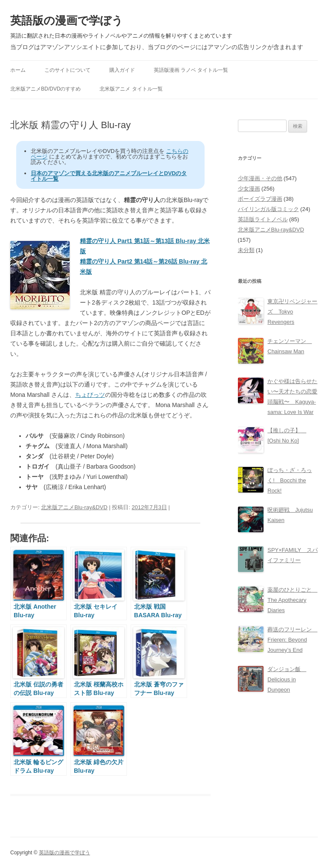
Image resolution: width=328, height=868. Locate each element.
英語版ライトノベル (263, 219)
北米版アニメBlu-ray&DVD (74, 507)
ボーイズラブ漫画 (260, 199)
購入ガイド (122, 70)
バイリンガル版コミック (268, 209)
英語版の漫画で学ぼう (67, 21)
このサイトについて (67, 70)
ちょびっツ (90, 395)
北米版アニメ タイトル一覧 (131, 89)
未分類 (246, 250)
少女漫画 (249, 189)
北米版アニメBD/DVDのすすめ (45, 89)
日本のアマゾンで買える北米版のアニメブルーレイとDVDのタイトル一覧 (109, 176)
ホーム (18, 70)
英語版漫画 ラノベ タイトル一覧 (191, 70)
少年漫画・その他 (260, 178)
